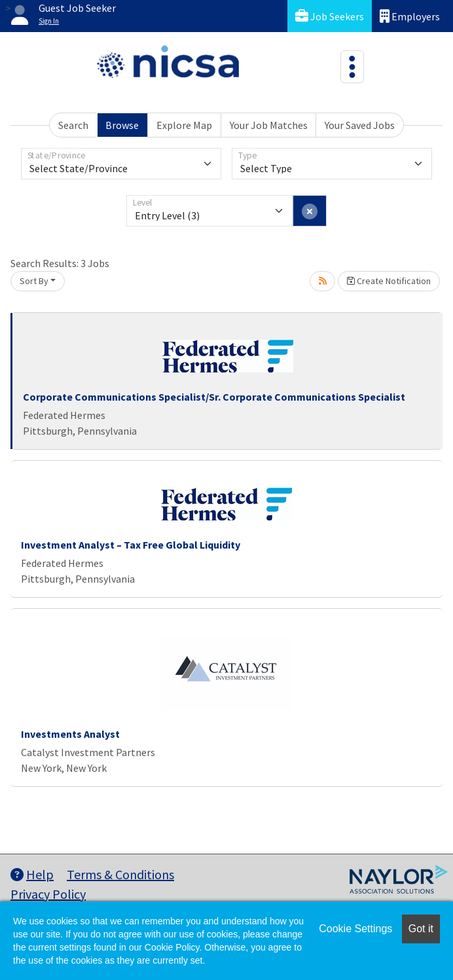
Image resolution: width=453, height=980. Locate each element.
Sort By (34, 281)
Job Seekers (330, 16)
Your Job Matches (269, 125)
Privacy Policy (48, 894)
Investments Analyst (70, 734)
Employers (410, 16)
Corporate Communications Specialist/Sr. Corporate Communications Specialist (214, 397)
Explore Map (184, 125)
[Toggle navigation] (352, 67)
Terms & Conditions (120, 874)
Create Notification (389, 281)
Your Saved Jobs (360, 125)
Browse (122, 125)
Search (73, 125)
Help (32, 874)
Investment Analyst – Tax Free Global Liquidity (131, 545)
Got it (421, 929)
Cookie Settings (355, 929)
